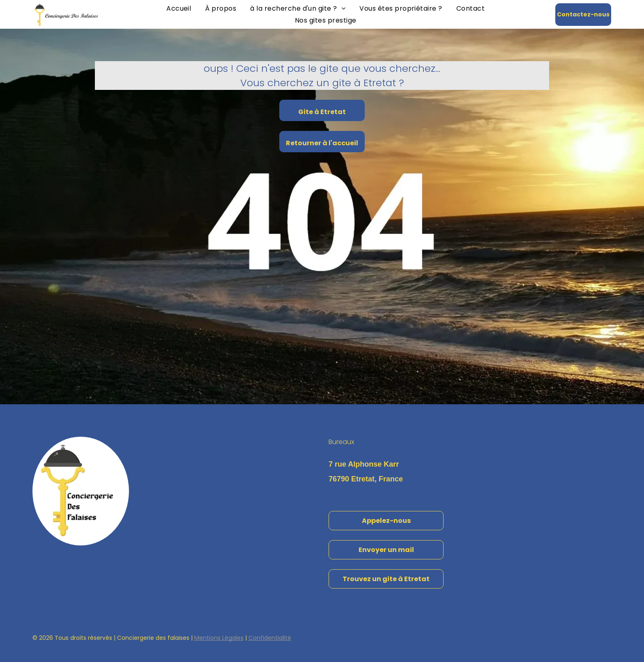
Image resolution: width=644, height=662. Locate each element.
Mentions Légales (219, 638)
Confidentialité (270, 638)
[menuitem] (179, 8)
